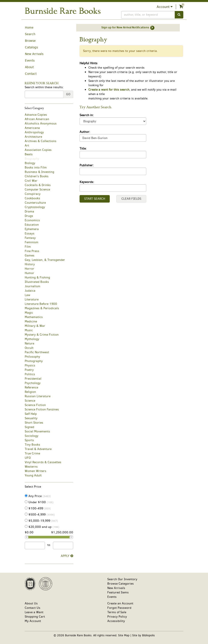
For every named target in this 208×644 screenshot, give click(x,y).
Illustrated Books (37, 282)
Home (29, 27)
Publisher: (87, 165)
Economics (32, 220)
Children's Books (37, 176)
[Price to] (63, 545)
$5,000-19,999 (41, 521)
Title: (83, 149)
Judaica (30, 291)
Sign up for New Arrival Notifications (128, 28)
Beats (29, 154)
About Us (31, 603)
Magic (29, 313)
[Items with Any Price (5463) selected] (26, 496)
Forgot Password (119, 608)
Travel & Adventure (38, 449)
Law (27, 295)
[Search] (148, 15)
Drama (29, 211)
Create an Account (120, 603)
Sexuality (31, 418)
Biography (32, 159)
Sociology (32, 436)
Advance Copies (36, 115)
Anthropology (34, 132)
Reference (31, 387)
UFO (28, 458)
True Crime (32, 453)
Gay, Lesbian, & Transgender (45, 260)
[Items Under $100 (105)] (26, 502)
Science (30, 401)
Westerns (31, 467)
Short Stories (34, 423)
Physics (30, 365)
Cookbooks (32, 198)
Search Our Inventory (122, 579)
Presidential (33, 379)
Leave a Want (34, 612)
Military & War (35, 326)
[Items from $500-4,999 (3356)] (26, 514)
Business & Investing (39, 172)
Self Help (31, 414)
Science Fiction (35, 405)
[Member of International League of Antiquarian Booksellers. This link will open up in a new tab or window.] (46, 584)
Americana (32, 128)
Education (32, 225)
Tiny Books (32, 445)
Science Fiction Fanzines (42, 409)
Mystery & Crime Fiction (42, 335)
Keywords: (87, 182)
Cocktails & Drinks (38, 185)
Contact (31, 74)
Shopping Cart (35, 617)
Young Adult (33, 475)
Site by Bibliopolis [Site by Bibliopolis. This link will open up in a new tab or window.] (143, 635)
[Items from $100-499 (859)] (26, 508)
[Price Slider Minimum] (27, 537)
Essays (30, 233)
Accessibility (116, 621)
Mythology (32, 339)
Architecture (33, 137)
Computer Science (37, 189)
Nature (29, 343)
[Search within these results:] (44, 94)
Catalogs (31, 47)
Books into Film (36, 167)
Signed (29, 427)
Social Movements (37, 431)
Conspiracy (33, 194)
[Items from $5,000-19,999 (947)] (26, 520)
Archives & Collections (41, 141)
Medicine (31, 321)
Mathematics (34, 317)
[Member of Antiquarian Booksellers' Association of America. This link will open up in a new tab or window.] (30, 584)
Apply (65, 556)
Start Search (95, 199)
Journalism (32, 286)
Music (29, 330)
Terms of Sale (117, 612)
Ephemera (32, 229)
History (30, 264)
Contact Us (32, 608)
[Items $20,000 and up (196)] (26, 526)
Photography (34, 361)
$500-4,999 (40, 515)
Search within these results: (44, 87)
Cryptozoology (35, 207)
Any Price (38, 496)
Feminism (32, 242)
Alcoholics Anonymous (41, 123)
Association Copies (38, 150)
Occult (29, 348)
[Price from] (35, 545)
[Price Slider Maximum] (71, 537)
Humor (29, 273)
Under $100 (39, 502)
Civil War (31, 181)
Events (30, 60)
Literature (32, 299)
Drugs (29, 216)
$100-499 (38, 508)
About (29, 67)
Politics (30, 374)
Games (30, 255)
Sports (29, 440)
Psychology (33, 383)
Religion (30, 392)
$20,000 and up (42, 527)
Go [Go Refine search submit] (68, 94)
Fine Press (32, 251)
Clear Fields (131, 199)
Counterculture (35, 203)
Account (165, 7)
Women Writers (35, 471)
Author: (85, 132)
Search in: (87, 115)
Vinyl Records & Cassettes (43, 462)
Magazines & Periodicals (42, 308)
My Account (33, 621)
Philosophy (32, 357)
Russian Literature (38, 396)
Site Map (124, 635)
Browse (30, 41)
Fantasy (30, 238)
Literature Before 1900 (41, 304)
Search (30, 34)
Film (28, 247)
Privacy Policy (117, 617)
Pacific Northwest (37, 352)
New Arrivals (34, 54)
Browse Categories (121, 584)
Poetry (29, 370)
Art (27, 145)
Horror (29, 269)
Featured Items (118, 592)
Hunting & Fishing (37, 277)
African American (37, 119)
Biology (30, 163)
